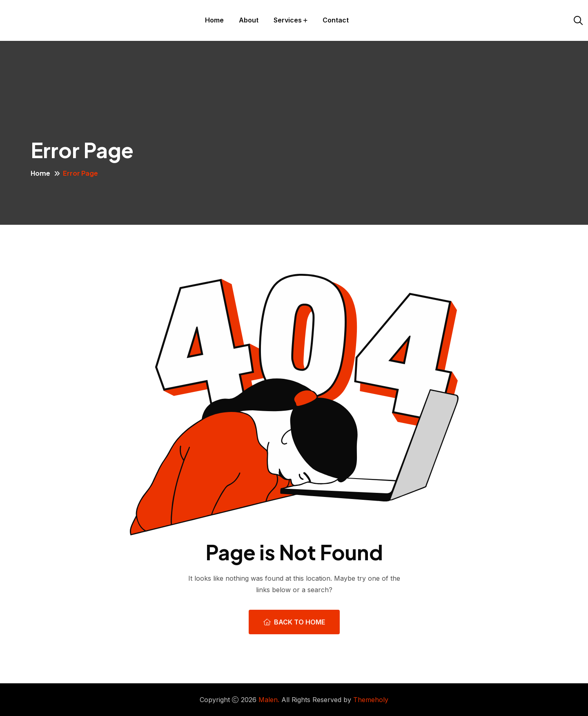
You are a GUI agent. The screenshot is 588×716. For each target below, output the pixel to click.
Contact (336, 20)
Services (288, 20)
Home (214, 20)
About (249, 20)
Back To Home (294, 622)
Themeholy (371, 700)
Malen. (269, 700)
